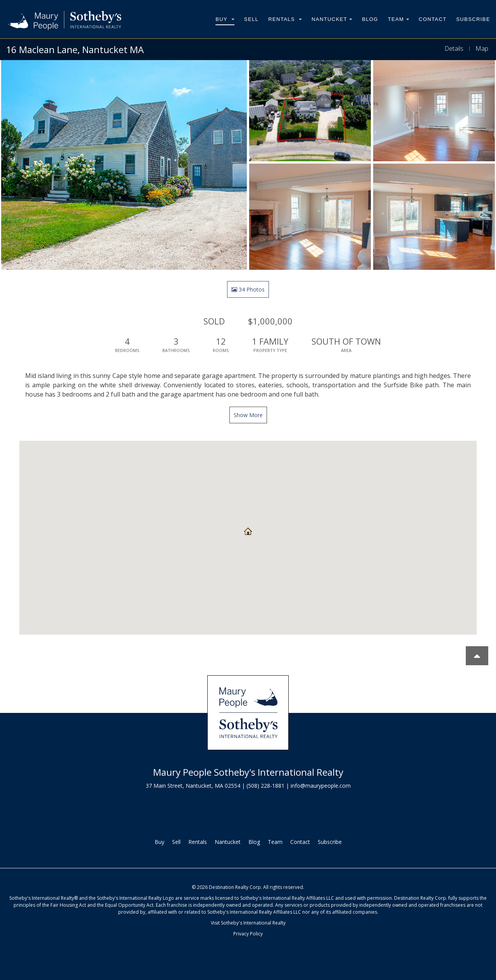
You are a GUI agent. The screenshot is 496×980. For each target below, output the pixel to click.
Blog (370, 19)
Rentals (285, 19)
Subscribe (473, 19)
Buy (225, 19)
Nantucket (332, 19)
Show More (248, 415)
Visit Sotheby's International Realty (248, 923)
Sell (251, 19)
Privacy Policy (248, 934)
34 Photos (248, 289)
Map (482, 48)
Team (399, 19)
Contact (433, 19)
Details (454, 48)
